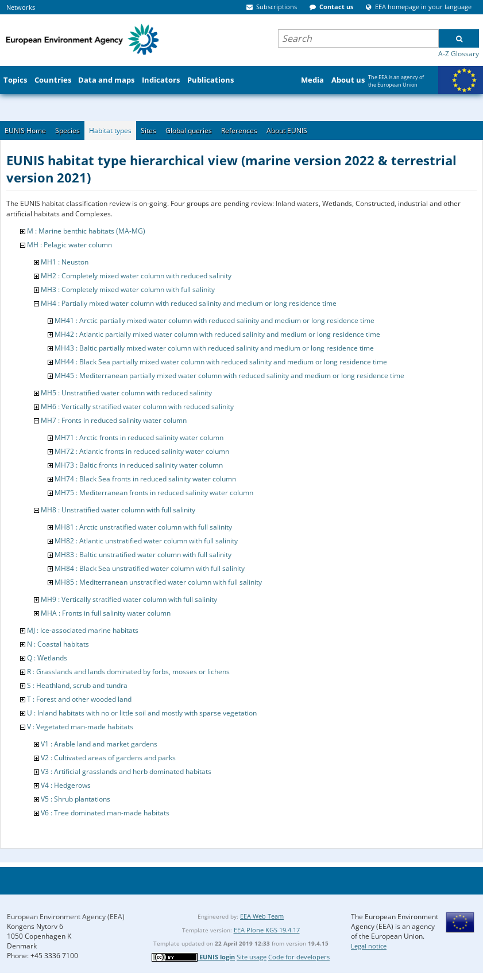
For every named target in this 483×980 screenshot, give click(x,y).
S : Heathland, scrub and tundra (77, 685)
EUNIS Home (25, 131)
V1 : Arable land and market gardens (99, 744)
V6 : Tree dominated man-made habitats (105, 813)
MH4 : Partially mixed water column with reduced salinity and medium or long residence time (189, 303)
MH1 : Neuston (65, 262)
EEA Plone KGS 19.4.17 (267, 930)
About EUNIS (287, 131)
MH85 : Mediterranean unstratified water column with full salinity (158, 582)
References (239, 131)
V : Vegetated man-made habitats (80, 727)
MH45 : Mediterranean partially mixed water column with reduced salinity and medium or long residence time (229, 376)
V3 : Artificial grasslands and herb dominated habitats (126, 771)
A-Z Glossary (459, 54)
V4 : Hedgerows (66, 785)
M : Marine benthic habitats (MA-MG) (86, 231)
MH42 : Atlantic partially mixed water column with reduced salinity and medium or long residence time (217, 334)
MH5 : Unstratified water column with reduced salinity (126, 393)
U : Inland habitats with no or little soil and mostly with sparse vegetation (142, 713)
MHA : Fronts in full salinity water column (106, 613)
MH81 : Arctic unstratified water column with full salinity (143, 527)
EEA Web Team (262, 916)
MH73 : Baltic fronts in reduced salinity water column (139, 465)
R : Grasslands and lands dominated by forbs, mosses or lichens (128, 672)
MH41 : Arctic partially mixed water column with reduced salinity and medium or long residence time (215, 320)
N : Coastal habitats (58, 644)
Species (67, 131)
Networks (21, 7)
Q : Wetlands (47, 658)
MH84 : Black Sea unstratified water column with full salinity (150, 568)
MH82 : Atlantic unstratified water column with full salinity (146, 541)
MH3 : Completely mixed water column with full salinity (128, 289)
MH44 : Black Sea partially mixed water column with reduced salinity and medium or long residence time (221, 362)
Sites (148, 131)
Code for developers (299, 957)
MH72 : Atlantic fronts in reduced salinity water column (142, 451)
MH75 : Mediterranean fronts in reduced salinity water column (154, 493)
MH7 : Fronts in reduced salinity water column (114, 420)
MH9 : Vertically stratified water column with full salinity (129, 599)
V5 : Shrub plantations (76, 799)
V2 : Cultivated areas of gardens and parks (108, 758)
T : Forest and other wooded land (79, 699)
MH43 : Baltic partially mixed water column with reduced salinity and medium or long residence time (214, 348)
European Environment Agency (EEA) (66, 917)
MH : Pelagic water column (69, 245)
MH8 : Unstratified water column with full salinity (118, 510)
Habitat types (110, 131)
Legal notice (369, 946)
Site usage (252, 957)
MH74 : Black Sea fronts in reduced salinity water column (145, 479)
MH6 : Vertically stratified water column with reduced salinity (137, 407)
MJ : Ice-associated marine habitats (83, 630)
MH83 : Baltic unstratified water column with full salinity (143, 555)
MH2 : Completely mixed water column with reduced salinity (136, 276)
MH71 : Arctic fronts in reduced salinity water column (139, 437)
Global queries (189, 131)
